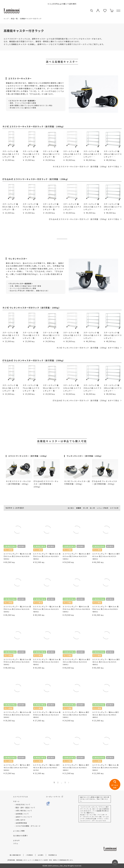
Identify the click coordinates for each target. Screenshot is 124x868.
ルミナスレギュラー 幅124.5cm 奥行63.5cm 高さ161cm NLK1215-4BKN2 (47, 609)
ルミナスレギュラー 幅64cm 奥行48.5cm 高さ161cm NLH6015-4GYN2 (46, 768)
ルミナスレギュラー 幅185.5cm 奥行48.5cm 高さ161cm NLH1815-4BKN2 (47, 662)
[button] (69, 783)
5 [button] (65, 783)
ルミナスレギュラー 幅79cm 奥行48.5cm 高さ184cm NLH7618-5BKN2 (17, 768)
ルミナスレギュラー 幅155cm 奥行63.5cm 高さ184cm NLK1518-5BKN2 (77, 556)
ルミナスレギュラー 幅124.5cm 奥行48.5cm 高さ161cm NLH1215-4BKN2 (47, 715)
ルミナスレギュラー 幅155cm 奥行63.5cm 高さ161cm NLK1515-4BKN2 (106, 556)
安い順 (86, 508)
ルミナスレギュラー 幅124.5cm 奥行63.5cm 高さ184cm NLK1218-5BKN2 (17, 609)
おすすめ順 (114, 508)
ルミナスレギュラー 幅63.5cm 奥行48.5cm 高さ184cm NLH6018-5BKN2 (106, 768)
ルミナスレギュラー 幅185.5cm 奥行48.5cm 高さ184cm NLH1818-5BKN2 (17, 662)
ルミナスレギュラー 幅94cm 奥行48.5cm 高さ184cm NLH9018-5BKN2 (76, 715)
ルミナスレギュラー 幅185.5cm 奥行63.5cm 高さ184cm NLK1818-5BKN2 (17, 556)
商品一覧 (14, 19)
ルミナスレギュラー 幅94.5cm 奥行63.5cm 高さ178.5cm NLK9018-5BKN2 (77, 609)
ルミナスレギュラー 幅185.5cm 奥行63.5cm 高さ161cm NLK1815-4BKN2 (47, 556)
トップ (6, 19)
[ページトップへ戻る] (115, 863)
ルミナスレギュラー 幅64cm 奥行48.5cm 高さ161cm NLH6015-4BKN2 (76, 768)
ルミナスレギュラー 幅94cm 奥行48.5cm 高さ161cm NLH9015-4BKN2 (106, 715)
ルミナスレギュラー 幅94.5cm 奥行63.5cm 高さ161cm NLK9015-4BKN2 (106, 609)
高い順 (92, 508)
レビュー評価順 (103, 508)
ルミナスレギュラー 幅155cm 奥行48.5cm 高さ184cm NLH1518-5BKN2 (77, 662)
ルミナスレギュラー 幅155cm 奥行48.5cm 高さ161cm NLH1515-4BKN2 (106, 662)
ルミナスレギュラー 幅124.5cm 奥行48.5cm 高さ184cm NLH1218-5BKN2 (17, 715)
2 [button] (58, 783)
